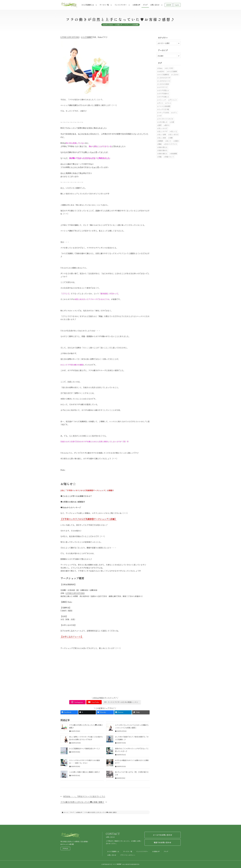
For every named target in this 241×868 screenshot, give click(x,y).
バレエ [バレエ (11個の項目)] (169, 103)
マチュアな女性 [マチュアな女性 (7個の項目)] (164, 112)
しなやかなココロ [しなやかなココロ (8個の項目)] (164, 81)
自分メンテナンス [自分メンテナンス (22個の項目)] (171, 144)
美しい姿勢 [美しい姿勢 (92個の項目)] (162, 135)
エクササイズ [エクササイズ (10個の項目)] (163, 87)
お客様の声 (119, 26)
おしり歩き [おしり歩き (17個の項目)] (170, 68)
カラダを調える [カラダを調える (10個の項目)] (164, 97)
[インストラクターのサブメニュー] (129, 5)
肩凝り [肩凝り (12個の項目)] (177, 141)
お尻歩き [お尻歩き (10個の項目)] (161, 71)
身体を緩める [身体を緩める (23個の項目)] (163, 150)
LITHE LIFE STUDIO (70, 37)
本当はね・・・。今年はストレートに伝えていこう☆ (84, 796)
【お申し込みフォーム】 (72, 637)
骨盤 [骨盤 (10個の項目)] (160, 157)
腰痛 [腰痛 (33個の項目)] (160, 144)
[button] (169, 5)
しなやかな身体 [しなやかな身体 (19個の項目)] (164, 84)
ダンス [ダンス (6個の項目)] (161, 103)
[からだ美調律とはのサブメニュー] (96, 5)
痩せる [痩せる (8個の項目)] (167, 125)
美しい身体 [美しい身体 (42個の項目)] (162, 138)
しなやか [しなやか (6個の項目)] (175, 75)
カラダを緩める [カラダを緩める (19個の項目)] (164, 94)
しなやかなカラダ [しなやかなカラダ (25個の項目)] (164, 78)
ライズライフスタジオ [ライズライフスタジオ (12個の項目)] (166, 119)
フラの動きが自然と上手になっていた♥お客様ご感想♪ (82, 802)
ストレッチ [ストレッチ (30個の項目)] (162, 100)
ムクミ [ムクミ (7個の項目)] (175, 112)
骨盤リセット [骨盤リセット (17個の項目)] (170, 157)
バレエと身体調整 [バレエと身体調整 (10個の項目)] (164, 106)
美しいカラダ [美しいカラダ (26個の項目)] (163, 131)
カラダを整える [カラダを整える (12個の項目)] (164, 90)
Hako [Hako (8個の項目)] (160, 68)
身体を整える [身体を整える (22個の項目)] (163, 147)
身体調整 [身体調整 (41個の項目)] (174, 154)
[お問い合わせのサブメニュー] (162, 5)
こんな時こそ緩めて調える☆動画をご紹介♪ (85, 772)
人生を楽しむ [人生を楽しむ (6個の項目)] (163, 122)
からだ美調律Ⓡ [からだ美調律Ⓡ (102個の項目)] (164, 75)
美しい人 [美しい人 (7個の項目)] (174, 131)
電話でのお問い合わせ (162, 843)
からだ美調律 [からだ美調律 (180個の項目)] (173, 71)
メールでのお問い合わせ (163, 835)
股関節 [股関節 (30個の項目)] (161, 141)
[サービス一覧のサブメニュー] (111, 5)
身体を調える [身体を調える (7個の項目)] (163, 154)
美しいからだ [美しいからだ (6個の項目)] (163, 128)
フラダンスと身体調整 (131, 26)
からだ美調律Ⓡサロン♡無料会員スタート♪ (85, 749)
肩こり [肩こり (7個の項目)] (169, 141)
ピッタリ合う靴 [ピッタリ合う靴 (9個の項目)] (164, 109)
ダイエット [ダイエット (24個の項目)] (173, 100)
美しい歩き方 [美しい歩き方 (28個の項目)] (174, 135)
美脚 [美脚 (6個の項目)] (171, 138)
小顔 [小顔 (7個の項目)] (172, 122)
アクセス (66, 848)
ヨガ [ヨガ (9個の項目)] (160, 116)
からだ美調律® (87, 37)
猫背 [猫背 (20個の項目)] (160, 125)
